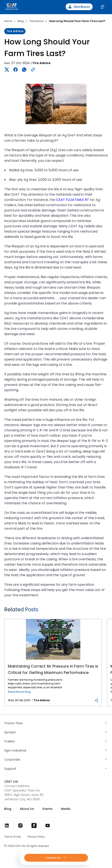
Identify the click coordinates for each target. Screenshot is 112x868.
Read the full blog (19, 692)
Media (66, 809)
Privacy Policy (36, 837)
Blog (8, 809)
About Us (27, 809)
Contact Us (56, 858)
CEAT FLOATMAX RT (73, 200)
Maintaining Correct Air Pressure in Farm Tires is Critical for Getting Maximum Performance (53, 619)
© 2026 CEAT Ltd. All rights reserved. (27, 846)
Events (47, 809)
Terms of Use (13, 837)
